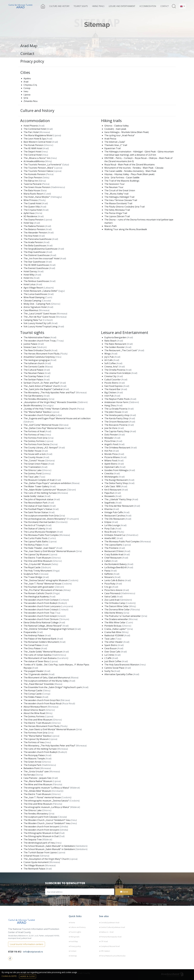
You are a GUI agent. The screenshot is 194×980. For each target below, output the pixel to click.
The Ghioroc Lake (33, 470)
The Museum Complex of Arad (39, 480)
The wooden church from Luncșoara (42, 606)
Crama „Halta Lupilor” (116, 629)
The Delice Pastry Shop (116, 483)
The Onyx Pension (33, 177)
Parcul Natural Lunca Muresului (113, 956)
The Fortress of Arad (34, 431)
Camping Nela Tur (33, 320)
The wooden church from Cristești (41, 610)
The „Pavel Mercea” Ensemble (39, 684)
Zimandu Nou (31, 101)
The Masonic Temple (34, 759)
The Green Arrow (33, 762)
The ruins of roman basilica (38, 655)
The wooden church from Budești (41, 752)
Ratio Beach (111, 341)
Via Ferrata (29, 775)
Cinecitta (109, 473)
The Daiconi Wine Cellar (117, 606)
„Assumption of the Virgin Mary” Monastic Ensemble (50, 402)
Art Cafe (109, 360)
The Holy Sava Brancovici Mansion (122, 665)
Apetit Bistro (111, 464)
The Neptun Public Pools (117, 399)
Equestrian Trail (112, 148)
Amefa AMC (111, 538)
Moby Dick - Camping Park (37, 304)
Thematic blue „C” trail (116, 145)
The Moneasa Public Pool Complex (41, 535)
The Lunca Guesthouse (36, 294)
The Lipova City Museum (36, 554)
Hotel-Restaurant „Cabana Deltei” (41, 291)
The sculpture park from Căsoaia (41, 817)
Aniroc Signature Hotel (35, 307)
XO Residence (31, 216)
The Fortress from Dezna (37, 444)
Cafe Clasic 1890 (113, 486)
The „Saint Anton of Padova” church (42, 386)
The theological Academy (36, 597)
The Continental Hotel (35, 129)
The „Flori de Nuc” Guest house (40, 317)
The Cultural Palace (34, 370)
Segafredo (110, 503)
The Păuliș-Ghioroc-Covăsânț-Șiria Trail (124, 207)
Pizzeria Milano (112, 457)
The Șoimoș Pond (33, 473)
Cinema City (111, 376)
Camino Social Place (115, 668)
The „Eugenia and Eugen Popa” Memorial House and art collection (57, 418)
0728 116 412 (15, 952)
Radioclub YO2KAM (114, 635)
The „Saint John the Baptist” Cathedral (43, 389)
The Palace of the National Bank (40, 639)
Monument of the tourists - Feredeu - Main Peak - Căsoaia (134, 168)
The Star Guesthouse (35, 262)
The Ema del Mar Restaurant (119, 506)
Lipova (27, 95)
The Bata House (32, 190)
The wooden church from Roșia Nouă (43, 703)
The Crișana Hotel (33, 210)
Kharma (109, 509)
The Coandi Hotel (33, 203)
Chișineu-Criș (30, 85)
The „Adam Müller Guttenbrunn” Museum (45, 490)
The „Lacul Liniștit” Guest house (40, 314)
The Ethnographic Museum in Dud (41, 833)
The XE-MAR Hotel (33, 148)
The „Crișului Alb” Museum (37, 564)
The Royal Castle (32, 567)
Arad (26, 82)
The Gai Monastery (34, 396)
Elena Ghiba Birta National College (41, 622)
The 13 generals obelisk (36, 674)
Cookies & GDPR (9, 976)
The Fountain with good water (39, 587)
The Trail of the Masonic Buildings (122, 181)
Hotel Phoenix (31, 126)
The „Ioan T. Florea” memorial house (42, 797)
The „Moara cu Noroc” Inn (37, 158)
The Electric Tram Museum (37, 558)
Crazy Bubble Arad (114, 554)
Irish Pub (109, 396)
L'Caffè (108, 658)
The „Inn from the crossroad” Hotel (42, 258)
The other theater (114, 642)
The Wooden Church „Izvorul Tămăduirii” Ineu (47, 820)
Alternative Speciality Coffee (119, 674)
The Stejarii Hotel (33, 152)
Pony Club (110, 529)
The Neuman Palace (34, 373)
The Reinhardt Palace (35, 869)
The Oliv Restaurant (115, 519)
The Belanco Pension (35, 229)
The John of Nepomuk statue (39, 499)
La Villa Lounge (112, 525)
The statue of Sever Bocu (37, 661)
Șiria (26, 98)
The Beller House (33, 451)
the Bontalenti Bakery (116, 564)
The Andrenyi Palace (34, 635)
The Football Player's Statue (38, 509)
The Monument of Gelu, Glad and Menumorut (47, 678)
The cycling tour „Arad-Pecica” (120, 135)
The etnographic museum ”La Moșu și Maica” (47, 788)
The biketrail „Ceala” (115, 142)
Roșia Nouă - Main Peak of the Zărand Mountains (130, 165)
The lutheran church (34, 363)
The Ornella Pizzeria (115, 370)
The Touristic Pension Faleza (38, 171)
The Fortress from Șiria (36, 438)
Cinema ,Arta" (112, 367)
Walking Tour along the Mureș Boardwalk (126, 229)
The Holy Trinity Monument (38, 571)
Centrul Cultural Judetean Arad (113, 927)
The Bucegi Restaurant (116, 480)
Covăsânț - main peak (115, 129)
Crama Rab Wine (113, 632)
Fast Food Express (114, 386)
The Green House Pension (37, 187)
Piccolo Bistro (112, 383)
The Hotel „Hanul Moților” (37, 197)
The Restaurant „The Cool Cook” (121, 350)
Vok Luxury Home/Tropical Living (41, 326)
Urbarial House (32, 856)
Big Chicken (111, 392)
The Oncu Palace (32, 648)
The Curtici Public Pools (36, 538)
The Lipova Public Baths (36, 541)
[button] (182, 6)
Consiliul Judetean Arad (110, 923)
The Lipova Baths (114, 545)
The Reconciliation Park (36, 503)
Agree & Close (28, 976)
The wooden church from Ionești (40, 616)
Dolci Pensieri (112, 435)
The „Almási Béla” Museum (38, 791)
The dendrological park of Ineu (40, 843)
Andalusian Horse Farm (116, 402)
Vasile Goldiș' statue (34, 496)
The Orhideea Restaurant (118, 448)
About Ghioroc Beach (35, 710)
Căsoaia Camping (33, 301)
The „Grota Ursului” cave (36, 771)
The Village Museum (34, 865)
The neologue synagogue (37, 360)
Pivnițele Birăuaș (113, 626)
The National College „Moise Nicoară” (43, 626)
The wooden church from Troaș (40, 341)
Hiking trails (98, 6)
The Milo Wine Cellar (115, 622)
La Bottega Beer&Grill (116, 567)
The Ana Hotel (31, 236)
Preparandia (30, 632)
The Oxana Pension (34, 220)
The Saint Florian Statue (36, 512)
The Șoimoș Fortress (34, 441)
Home (73, 923)
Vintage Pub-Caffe (114, 512)
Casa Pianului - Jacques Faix (38, 778)
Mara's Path (111, 226)
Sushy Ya (109, 671)
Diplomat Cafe (112, 467)
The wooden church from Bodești (41, 603)
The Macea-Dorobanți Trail (118, 203)
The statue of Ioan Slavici (37, 506)
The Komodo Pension (35, 174)
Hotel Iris (28, 278)
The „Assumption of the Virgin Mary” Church (46, 859)
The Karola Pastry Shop (117, 418)
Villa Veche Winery (114, 613)
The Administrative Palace (37, 337)
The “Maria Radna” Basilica (37, 412)
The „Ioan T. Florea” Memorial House (43, 584)
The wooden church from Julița (39, 415)
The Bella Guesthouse (35, 246)
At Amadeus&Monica (34, 161)
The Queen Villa (32, 207)
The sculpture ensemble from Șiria (41, 516)
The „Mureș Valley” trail (116, 194)
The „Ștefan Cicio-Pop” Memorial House (44, 428)
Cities (25, 72)
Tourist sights (81, 6)
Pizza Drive (110, 441)
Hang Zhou (110, 405)
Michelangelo (111, 477)
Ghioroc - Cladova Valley (117, 126)
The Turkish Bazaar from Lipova (40, 852)
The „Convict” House (34, 461)
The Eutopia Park (33, 765)
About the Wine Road (35, 713)
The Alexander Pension (36, 233)
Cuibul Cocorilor (113, 380)
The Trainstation (32, 467)
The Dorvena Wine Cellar (117, 610)
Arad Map (29, 46)
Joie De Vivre (111, 428)
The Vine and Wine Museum (38, 561)
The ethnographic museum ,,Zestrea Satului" (47, 801)
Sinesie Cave (30, 347)
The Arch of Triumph (34, 525)
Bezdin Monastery (33, 405)
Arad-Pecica (110, 139)
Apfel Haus (29, 213)
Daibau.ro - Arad (107, 932)
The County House (33, 457)
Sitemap (73, 956)
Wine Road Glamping (34, 297)
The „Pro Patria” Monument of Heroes (43, 590)
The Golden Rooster (115, 347)
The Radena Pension (34, 226)
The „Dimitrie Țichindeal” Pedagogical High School (49, 629)
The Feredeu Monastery (36, 399)
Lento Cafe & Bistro (115, 580)
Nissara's (109, 577)
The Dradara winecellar (116, 619)
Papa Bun (110, 493)
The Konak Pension (34, 145)
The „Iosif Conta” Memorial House (41, 425)
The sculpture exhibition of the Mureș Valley (46, 681)
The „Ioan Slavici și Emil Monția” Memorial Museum (50, 551)
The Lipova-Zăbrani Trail (117, 216)
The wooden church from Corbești (41, 600)
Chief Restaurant (113, 558)
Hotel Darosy (31, 271)
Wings (108, 354)
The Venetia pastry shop (117, 415)
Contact (164, 6)
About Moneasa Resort (36, 707)
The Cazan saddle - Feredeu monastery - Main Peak (130, 171)
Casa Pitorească (113, 593)
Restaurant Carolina (115, 516)
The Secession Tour (115, 184)
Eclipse (108, 522)
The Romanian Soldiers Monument (41, 642)
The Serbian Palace (34, 380)
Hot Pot (109, 451)
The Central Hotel (33, 155)
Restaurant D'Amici (114, 551)
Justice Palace (31, 344)
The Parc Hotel (31, 132)
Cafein (108, 561)
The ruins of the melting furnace (40, 493)
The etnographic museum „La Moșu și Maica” (47, 807)
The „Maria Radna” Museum (38, 781)
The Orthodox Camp (115, 603)
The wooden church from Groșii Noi (42, 700)
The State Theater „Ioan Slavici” (40, 548)
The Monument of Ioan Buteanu (40, 658)
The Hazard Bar (113, 389)
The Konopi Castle (33, 690)
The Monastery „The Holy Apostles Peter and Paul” (50, 392)
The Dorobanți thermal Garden (40, 522)
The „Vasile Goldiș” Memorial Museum (43, 652)
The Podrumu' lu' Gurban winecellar (123, 616)
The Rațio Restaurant (116, 344)
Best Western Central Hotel (38, 142)
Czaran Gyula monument (36, 862)
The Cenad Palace (33, 645)
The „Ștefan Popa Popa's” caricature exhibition (48, 483)
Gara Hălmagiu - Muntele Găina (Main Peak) (127, 132)
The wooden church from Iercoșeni (42, 827)
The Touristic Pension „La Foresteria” (43, 165)
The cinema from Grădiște (118, 373)
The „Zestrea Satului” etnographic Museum (46, 580)
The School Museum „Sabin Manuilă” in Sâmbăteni (49, 846)
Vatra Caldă (110, 597)
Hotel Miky (29, 275)
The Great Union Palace (36, 464)
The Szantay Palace (34, 376)
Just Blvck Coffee (113, 661)
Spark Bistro (111, 645)
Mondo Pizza (111, 454)
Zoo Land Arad (112, 600)
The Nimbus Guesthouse (37, 281)
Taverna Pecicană (33, 184)
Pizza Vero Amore (114, 590)
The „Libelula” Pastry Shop (118, 499)
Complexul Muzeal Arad (110, 946)
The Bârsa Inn (31, 181)
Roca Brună (111, 532)
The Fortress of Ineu (34, 435)
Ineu (26, 91)
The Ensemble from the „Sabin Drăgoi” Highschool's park (53, 687)
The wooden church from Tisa (39, 613)
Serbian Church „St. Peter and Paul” (42, 383)
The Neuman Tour (114, 187)
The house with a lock (35, 454)
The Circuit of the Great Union (120, 190)
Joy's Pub (109, 357)
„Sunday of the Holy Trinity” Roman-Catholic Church (50, 409)
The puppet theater (34, 671)
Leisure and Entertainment (125, 332)
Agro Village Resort (34, 288)
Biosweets (110, 496)
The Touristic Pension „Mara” (39, 168)
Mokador (109, 438)
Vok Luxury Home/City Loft (38, 323)
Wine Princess (31, 200)
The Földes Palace (33, 697)
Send (124, 892)
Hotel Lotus (30, 284)
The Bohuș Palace (33, 545)
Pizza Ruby (110, 584)
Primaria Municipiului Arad (111, 937)
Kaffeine (109, 574)
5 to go (108, 587)
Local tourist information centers (27, 944)
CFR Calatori (105, 951)
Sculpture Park (31, 574)
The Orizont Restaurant (117, 422)
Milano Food (111, 461)
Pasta (108, 571)
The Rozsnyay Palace (34, 755)
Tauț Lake (110, 639)
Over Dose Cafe (113, 652)
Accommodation (148, 6)
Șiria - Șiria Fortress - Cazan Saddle (122, 177)
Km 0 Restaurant (113, 490)
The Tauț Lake (31, 477)
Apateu (27, 78)
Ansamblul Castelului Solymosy (39, 357)
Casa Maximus (31, 310)
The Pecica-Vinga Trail (116, 213)
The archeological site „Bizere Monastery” (45, 519)
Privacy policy (32, 61)
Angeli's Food (111, 444)
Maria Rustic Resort (34, 194)
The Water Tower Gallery (37, 486)
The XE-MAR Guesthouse (37, 265)
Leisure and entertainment (122, 6)
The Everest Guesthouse (36, 268)
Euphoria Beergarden (116, 337)
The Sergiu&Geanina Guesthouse (41, 249)
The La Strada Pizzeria (116, 409)
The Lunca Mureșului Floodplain (40, 532)
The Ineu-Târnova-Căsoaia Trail (121, 200)
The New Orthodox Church (37, 350)
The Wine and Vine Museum (38, 784)
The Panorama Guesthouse (38, 239)
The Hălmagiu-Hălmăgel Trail (119, 197)
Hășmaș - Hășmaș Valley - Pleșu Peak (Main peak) (129, 174)
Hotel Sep (29, 223)
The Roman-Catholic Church (38, 593)
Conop (27, 88)
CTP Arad (104, 941)
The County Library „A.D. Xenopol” (41, 448)
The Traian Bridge (33, 577)
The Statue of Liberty (35, 529)
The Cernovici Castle (34, 367)
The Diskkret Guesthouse (37, 255)
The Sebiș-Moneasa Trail (117, 210)
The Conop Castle (33, 694)
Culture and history (59, 6)
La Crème (109, 655)
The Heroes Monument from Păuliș (42, 354)
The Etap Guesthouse (35, 252)
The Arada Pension (33, 242)
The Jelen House (113, 412)
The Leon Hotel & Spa (35, 139)
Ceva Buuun (111, 648)
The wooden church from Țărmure (41, 619)
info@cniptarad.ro (33, 952)
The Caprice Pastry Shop (117, 431)
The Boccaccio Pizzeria (116, 425)
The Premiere (112, 548)
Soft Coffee (110, 363)
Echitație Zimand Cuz (115, 535)
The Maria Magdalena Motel (38, 135)
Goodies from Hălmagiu (117, 470)
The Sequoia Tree (33, 839)
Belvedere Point (32, 768)
